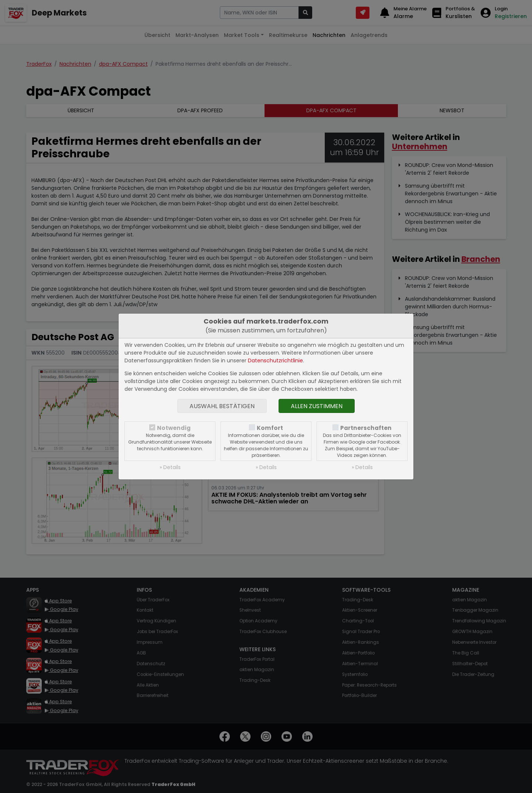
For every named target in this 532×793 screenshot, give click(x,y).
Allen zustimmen (317, 406)
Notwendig (174, 428)
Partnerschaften (366, 428)
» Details (170, 467)
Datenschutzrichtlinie (275, 360)
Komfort (270, 428)
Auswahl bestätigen (222, 406)
